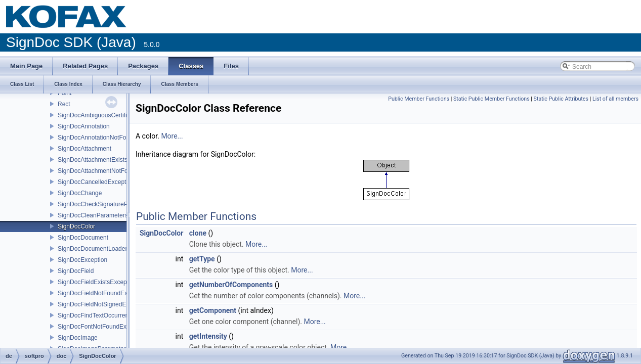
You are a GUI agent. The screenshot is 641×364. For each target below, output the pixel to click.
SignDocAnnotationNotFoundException (110, 138)
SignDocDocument (83, 238)
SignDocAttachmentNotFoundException (111, 171)
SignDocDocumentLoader (92, 249)
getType (202, 259)
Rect (64, 104)
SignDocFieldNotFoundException (102, 293)
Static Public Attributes (561, 99)
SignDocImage (78, 338)
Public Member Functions (419, 99)
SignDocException (82, 260)
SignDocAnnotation (84, 126)
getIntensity (208, 336)
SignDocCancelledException (96, 182)
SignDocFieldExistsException (97, 282)
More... (172, 136)
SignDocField (76, 271)
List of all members (615, 99)
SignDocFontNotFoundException (102, 327)
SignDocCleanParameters (93, 215)
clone (198, 233)
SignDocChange (80, 193)
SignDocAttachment (84, 149)
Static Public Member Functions (492, 99)
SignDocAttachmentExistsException (106, 160)
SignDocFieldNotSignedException (103, 304)
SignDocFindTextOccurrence (96, 315)
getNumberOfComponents (231, 285)
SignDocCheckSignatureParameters (106, 204)
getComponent (213, 310)
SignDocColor (76, 226)
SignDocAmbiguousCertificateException (111, 115)
